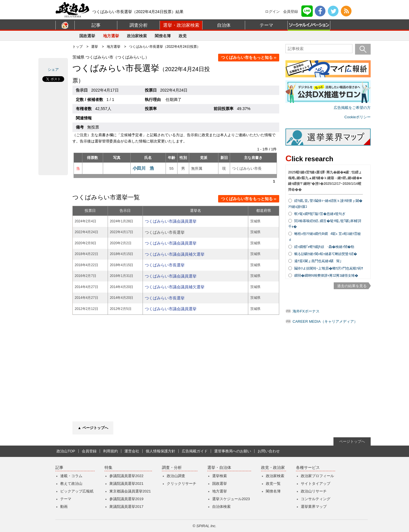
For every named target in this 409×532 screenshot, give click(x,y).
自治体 (224, 25)
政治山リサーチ (314, 491)
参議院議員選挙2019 (126, 499)
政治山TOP (66, 451)
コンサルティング (316, 499)
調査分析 (139, 25)
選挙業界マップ (314, 507)
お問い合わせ (269, 451)
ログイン (272, 12)
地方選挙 (111, 36)
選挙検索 (220, 476)
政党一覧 (273, 484)
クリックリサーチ (181, 484)
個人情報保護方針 (160, 451)
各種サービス (308, 468)
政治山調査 (176, 476)
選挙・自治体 (219, 468)
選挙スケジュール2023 (231, 499)
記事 (96, 25)
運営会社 (132, 451)
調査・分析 (172, 468)
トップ (78, 47)
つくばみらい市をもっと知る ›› (249, 57)
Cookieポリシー (358, 117)
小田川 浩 (143, 168)
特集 (108, 468)
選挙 (95, 47)
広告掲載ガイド (195, 451)
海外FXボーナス (306, 311)
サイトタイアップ (316, 484)
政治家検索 (137, 36)
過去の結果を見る (352, 286)
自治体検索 (221, 507)
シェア (53, 70)
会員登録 (291, 12)
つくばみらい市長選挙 (165, 265)
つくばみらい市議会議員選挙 (171, 221)
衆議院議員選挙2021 (126, 484)
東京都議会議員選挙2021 (130, 491)
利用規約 (110, 451)
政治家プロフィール (317, 476)
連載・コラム (71, 476)
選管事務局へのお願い (233, 451)
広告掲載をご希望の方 (352, 108)
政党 (183, 36)
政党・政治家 (273, 468)
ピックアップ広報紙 (77, 491)
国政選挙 (87, 36)
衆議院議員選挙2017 (126, 507)
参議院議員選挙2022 (126, 476)
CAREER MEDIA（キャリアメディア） (325, 321)
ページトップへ (352, 441)
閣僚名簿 (163, 36)
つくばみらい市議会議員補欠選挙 (175, 254)
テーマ (266, 25)
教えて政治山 (71, 484)
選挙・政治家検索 (181, 25)
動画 (64, 507)
